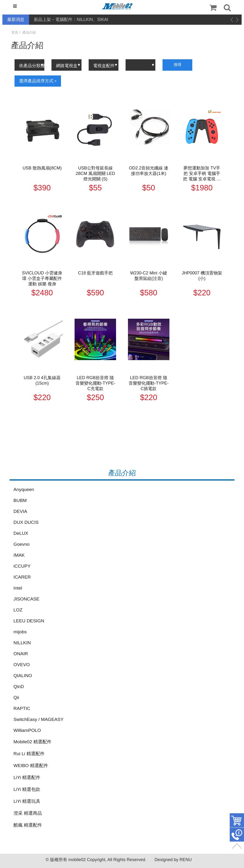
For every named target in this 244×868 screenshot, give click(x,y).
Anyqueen (24, 489)
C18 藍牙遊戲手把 (95, 273)
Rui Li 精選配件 (29, 754)
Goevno (22, 544)
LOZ (18, 610)
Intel (18, 588)
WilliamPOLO (27, 730)
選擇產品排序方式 (38, 81)
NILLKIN (22, 643)
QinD (19, 687)
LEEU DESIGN (29, 621)
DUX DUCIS (26, 522)
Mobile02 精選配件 (33, 742)
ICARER (22, 577)
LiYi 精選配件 (27, 777)
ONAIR (21, 654)
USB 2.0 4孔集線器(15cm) (42, 380)
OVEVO (22, 665)
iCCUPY (22, 566)
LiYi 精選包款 (27, 789)
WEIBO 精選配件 (31, 766)
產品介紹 (29, 32)
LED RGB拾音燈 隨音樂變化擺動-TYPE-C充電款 (95, 383)
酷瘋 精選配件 (28, 825)
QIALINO (23, 676)
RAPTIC (22, 708)
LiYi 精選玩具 (27, 801)
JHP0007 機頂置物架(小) (202, 276)
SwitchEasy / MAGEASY (39, 719)
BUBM (20, 500)
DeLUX (21, 533)
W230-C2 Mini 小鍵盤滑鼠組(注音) (149, 276)
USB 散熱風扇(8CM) (42, 168)
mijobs (20, 632)
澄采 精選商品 (28, 813)
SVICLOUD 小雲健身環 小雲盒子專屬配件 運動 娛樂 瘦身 (42, 278)
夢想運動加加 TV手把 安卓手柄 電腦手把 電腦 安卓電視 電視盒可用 (202, 174)
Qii (16, 697)
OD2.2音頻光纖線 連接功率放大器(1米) (149, 171)
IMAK (19, 555)
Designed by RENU (173, 860)
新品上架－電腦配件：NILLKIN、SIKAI (71, 20)
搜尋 (178, 65)
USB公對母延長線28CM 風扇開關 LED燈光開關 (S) (95, 174)
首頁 (15, 32)
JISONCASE (27, 599)
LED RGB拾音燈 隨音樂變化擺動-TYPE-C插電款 (149, 383)
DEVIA (20, 511)
